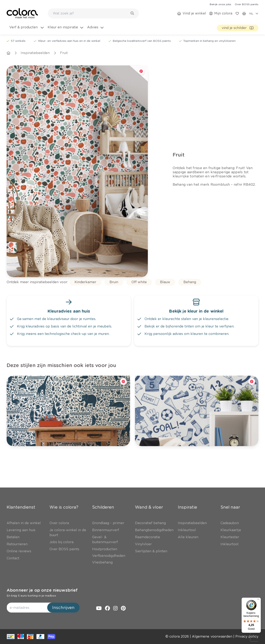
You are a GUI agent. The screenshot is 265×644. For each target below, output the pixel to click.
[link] (220, 4)
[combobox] (93, 13)
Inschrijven (63, 608)
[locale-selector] (254, 13)
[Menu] (258, 600)
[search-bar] (91, 13)
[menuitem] (26, 30)
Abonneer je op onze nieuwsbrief (42, 590)
